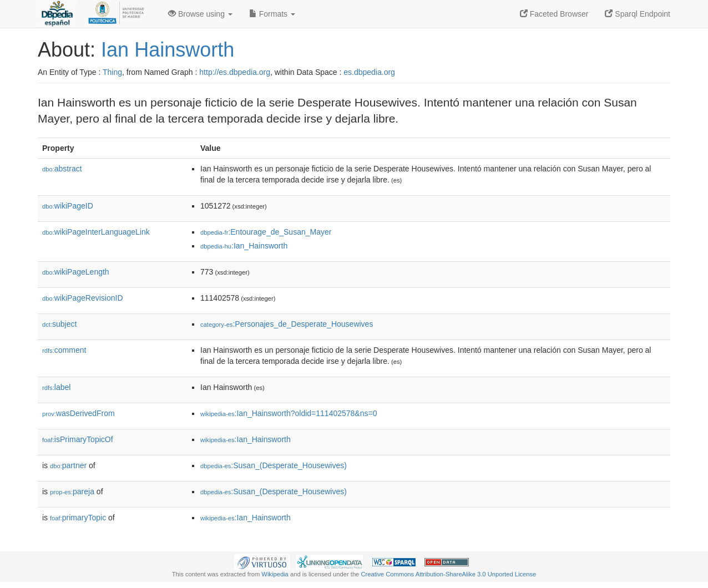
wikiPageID (68, 206)
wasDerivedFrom (79, 413)
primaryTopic (78, 518)
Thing (112, 72)
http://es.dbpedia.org (235, 72)
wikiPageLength (76, 272)
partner (68, 465)
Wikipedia (275, 574)
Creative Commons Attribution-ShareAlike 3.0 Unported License (448, 574)
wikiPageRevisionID (83, 298)
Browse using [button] (200, 14)
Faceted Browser (554, 14)
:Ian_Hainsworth (244, 246)
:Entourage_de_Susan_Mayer (266, 232)
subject (59, 324)
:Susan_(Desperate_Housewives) (274, 465)
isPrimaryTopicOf (78, 439)
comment (64, 350)
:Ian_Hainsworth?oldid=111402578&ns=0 (289, 413)
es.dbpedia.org (369, 72)
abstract (62, 169)
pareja (72, 491)
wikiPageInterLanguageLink (96, 232)
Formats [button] (272, 14)
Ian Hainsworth (168, 50)
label (56, 387)
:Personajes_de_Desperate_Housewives (287, 324)
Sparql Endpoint (638, 14)
